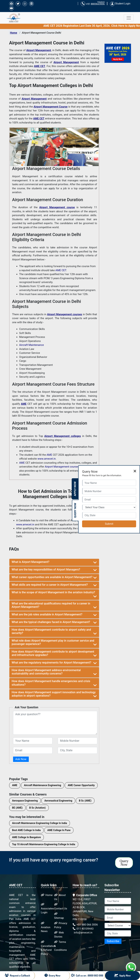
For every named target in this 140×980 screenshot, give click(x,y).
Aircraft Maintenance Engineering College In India (40, 823)
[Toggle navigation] (129, 18)
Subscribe (113, 941)
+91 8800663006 (93, 4)
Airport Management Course (50, 107)
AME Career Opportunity (81, 785)
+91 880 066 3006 (85, 925)
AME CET (40, 66)
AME (24, 404)
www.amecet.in (47, 459)
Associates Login (47, 909)
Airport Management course (57, 207)
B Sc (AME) (85, 801)
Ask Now (21, 759)
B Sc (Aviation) (38, 808)
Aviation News (46, 927)
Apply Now (75, 489)
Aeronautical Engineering (58, 801)
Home (14, 33)
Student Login (120, 4)
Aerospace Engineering (25, 801)
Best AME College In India (26, 830)
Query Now (124, 863)
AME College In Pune (59, 830)
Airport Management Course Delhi (41, 33)
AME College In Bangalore (27, 837)
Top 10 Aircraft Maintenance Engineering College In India (44, 844)
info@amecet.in (83, 933)
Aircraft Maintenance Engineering (43, 785)
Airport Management (39, 50)
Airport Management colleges (63, 436)
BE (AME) (17, 808)
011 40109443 (83, 929)
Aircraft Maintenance (32, 345)
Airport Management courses (65, 314)
